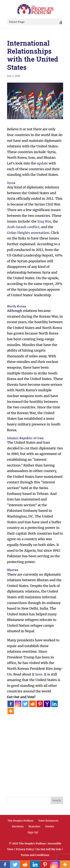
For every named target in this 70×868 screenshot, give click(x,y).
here (39, 674)
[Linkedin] (54, 704)
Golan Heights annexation (28, 233)
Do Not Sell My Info (49, 849)
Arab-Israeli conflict (23, 227)
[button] (61, 22)
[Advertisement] (35, 749)
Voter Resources (48, 821)
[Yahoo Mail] (47, 704)
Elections (18, 826)
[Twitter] (25, 704)
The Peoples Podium (20, 821)
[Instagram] (18, 704)
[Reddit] (33, 704)
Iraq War (44, 221)
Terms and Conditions (35, 855)
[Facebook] (11, 704)
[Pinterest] (40, 704)
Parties (50, 826)
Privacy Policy (25, 849)
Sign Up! (33, 832)
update (42, 163)
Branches (34, 826)
